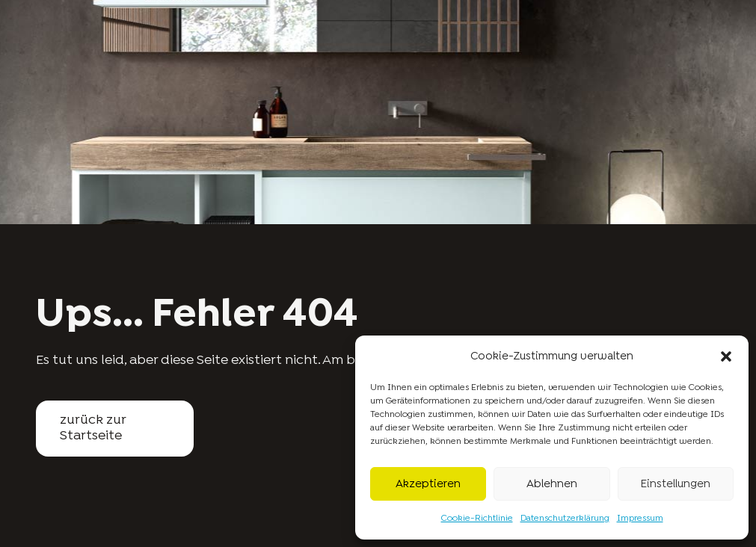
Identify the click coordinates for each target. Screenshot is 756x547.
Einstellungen (675, 484)
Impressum (640, 519)
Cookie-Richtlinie (477, 519)
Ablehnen (552, 484)
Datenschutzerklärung (565, 519)
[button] (726, 356)
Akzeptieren (428, 484)
